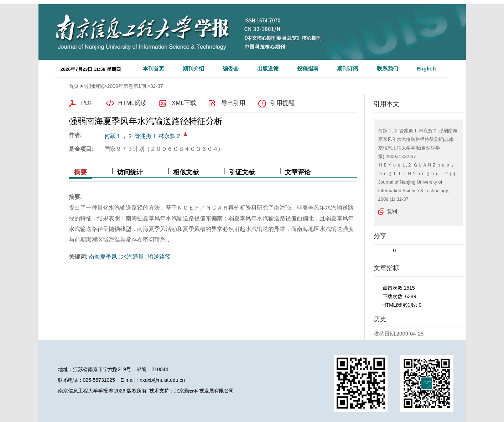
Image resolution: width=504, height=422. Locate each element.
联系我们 (388, 68)
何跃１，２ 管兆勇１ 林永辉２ (143, 136)
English (426, 68)
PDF (87, 103)
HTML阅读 (133, 103)
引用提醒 (282, 103)
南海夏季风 (103, 257)
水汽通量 (133, 257)
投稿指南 (308, 68)
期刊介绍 (193, 68)
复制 (392, 211)
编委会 (231, 68)
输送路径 (159, 257)
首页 (74, 86)
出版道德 (268, 68)
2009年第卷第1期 (127, 86)
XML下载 (184, 103)
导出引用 (233, 103)
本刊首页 (154, 68)
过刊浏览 (94, 86)
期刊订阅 (348, 68)
